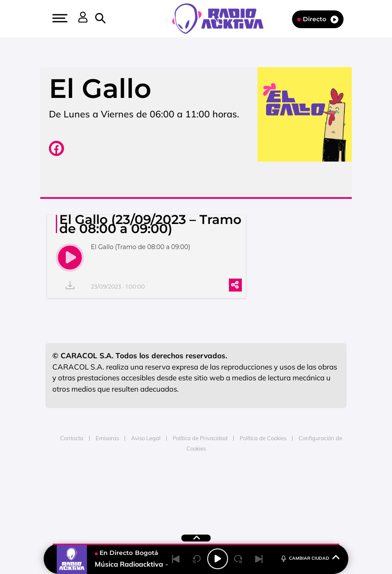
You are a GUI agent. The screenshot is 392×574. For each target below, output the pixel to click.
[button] (59, 18)
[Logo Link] (222, 18)
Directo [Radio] (318, 19)
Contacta (72, 438)
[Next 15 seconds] (238, 559)
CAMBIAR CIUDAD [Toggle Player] (310, 558)
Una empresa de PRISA (196, 487)
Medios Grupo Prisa (196, 508)
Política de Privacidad (200, 438)
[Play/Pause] (218, 559)
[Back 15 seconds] (197, 559)
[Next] (259, 559)
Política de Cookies (263, 438)
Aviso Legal (146, 438)
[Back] (176, 559)
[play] (70, 258)
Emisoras (107, 438)
